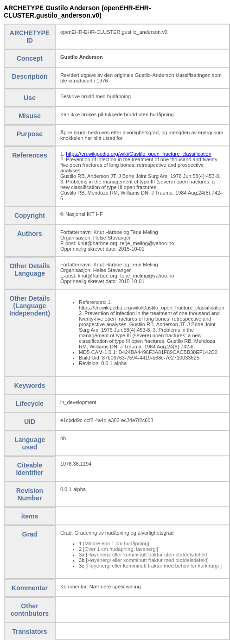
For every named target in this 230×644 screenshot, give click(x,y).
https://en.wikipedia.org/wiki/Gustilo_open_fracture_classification (139, 154)
